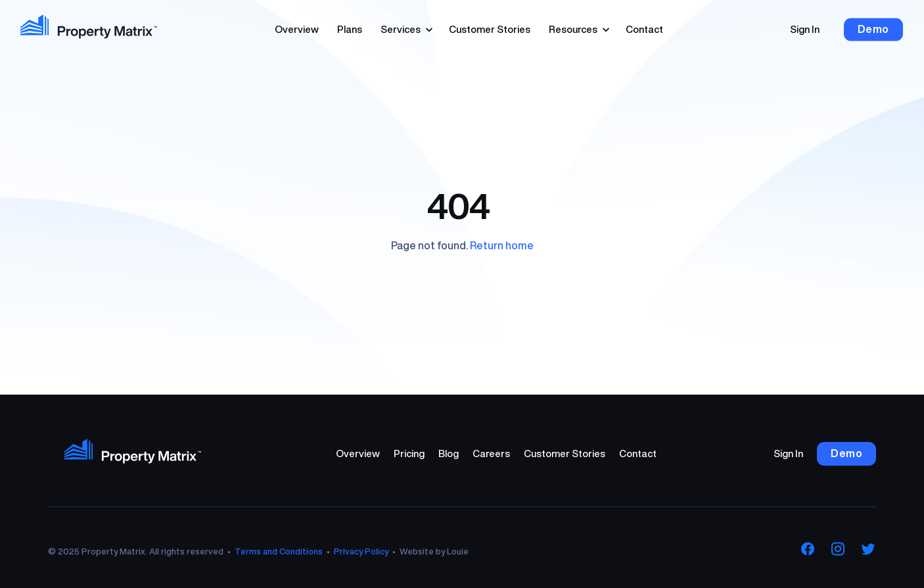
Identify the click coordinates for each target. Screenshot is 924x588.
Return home (502, 245)
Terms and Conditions (279, 551)
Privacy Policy (361, 551)
